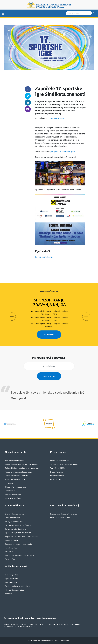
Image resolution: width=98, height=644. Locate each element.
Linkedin (28, 103)
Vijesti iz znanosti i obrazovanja (18, 472)
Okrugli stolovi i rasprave (15, 487)
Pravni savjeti (56, 479)
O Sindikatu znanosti (16, 566)
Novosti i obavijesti (15, 452)
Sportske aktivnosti (57, 118)
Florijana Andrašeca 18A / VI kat (25, 624)
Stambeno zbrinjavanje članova (18, 525)
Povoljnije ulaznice (13, 548)
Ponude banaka (12, 540)
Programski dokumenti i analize (64, 514)
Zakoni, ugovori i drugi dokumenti (64, 464)
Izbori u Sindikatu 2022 (15, 590)
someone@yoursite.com (28, 109)
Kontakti (9, 594)
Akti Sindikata (11, 582)
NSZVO (32, 626)
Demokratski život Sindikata (17, 476)
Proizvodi (9, 552)
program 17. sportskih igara (63, 151)
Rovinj (38, 257)
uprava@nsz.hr (10, 626)
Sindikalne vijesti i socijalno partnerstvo (22, 464)
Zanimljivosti (10, 491)
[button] (12, 317)
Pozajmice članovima (14, 522)
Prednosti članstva (49, 291)
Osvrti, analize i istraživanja (65, 505)
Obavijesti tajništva (13, 498)
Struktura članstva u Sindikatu (18, 586)
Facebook (28, 89)
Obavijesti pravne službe (60, 461)
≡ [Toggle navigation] (3, 13)
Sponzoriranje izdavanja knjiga (49, 302)
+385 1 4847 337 (66, 624)
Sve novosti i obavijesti (15, 461)
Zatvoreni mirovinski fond (16, 529)
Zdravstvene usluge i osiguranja (18, 544)
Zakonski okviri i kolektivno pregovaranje (22, 468)
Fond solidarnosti (12, 518)
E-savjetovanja (57, 472)
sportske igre (48, 257)
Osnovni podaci (12, 575)
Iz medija (9, 483)
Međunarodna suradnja (15, 479)
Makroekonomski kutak (60, 518)
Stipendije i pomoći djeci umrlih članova (22, 537)
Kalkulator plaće (57, 476)
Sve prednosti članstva (15, 514)
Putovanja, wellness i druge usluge (20, 555)
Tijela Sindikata (12, 579)
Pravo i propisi (58, 452)
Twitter (28, 96)
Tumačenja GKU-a (58, 468)
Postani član (10, 559)
